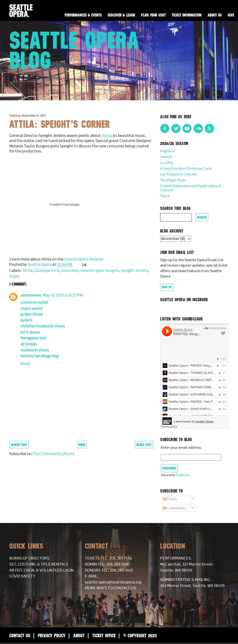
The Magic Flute (173, 180)
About (79, 636)
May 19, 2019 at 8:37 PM (63, 295)
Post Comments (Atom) (54, 454)
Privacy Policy (52, 636)
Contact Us (20, 636)
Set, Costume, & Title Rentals (39, 564)
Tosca (165, 196)
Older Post (144, 445)
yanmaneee (31, 295)
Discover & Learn (121, 15)
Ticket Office (104, 636)
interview (69, 271)
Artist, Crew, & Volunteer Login (41, 570)
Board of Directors (29, 558)
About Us (215, 15)
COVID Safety (22, 576)
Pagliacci (168, 151)
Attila (106, 136)
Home (82, 445)
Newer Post (19, 445)
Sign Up (167, 287)
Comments (175, 508)
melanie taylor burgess (99, 271)
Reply (25, 364)
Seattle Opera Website (83, 259)
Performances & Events (83, 15)
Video (14, 276)
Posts (170, 499)
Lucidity (167, 163)
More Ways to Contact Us (110, 588)
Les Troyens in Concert (178, 174)
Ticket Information (187, 15)
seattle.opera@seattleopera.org (113, 582)
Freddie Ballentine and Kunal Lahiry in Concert (191, 188)
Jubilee (166, 157)
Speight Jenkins (135, 271)
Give (231, 15)
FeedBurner (183, 475)
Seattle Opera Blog (74, 50)
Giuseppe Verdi (47, 271)
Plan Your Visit (153, 15)
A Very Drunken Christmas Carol (186, 169)
